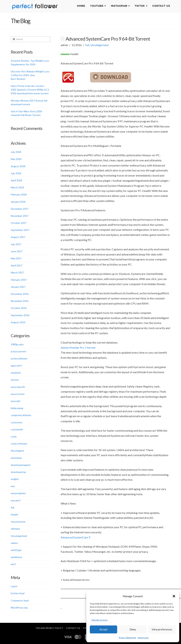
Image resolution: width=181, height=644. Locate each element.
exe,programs (18, 493)
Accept (104, 629)
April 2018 (16, 180)
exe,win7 (16, 500)
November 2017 (20, 216)
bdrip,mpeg (17, 408)
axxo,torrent (18, 394)
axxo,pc (15, 380)
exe (13, 486)
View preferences (162, 629)
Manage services (100, 620)
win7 (13, 564)
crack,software (19, 444)
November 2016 (20, 301)
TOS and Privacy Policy (49, 628)
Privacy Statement (127, 638)
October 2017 (19, 223)
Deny (133, 629)
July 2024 (16, 152)
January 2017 (18, 287)
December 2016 (20, 294)
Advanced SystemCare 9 (75, 537)
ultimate (15, 529)
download (16, 458)
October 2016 (19, 308)
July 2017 (16, 244)
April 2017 (16, 265)
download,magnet (21, 465)
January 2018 (18, 202)
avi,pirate (16, 373)
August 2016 (18, 322)
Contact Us (73, 628)
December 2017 (20, 209)
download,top (18, 472)
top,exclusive (18, 522)
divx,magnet (17, 451)
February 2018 (19, 194)
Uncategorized (99, 45)
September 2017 (20, 230)
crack (14, 436)
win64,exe (16, 557)
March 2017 (17, 272)
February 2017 (19, 280)
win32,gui (16, 550)
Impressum (143, 638)
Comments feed (20, 600)
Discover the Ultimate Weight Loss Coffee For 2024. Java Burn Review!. (30, 75)
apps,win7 (16, 366)
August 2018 (18, 166)
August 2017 (18, 237)
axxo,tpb (16, 401)
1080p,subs (17, 344)
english (15, 479)
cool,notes (17, 422)
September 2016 (20, 315)
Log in (14, 586)
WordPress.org (19, 608)
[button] (174, 596)
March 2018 (17, 187)
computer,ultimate (21, 415)
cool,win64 (17, 429)
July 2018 (16, 173)
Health (14, 515)
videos (14, 543)
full (87, 45)
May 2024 (16, 159)
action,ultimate (19, 358)
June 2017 (17, 251)
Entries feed (18, 593)
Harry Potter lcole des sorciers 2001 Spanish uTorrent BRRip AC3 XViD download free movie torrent (30, 90)
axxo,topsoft (18, 387)
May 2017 (16, 258)
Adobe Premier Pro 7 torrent (78, 348)
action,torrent (19, 351)
